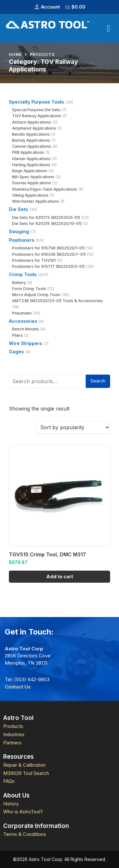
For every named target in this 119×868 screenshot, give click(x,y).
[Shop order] (73, 427)
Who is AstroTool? (23, 812)
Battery (19, 283)
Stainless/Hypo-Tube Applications (45, 189)
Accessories (23, 321)
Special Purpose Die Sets (36, 110)
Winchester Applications (36, 201)
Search (98, 381)
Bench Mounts (26, 329)
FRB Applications (28, 152)
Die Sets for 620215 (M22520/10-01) (47, 224)
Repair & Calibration (24, 765)
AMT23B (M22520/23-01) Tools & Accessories (57, 301)
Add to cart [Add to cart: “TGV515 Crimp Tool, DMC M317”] (60, 576)
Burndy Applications (31, 140)
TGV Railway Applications (37, 116)
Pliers (17, 335)
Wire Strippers (25, 343)
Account (50, 7)
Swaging (19, 231)
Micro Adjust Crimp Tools (36, 295)
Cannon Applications (32, 146)
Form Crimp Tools (29, 289)
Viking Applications (30, 195)
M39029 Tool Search (26, 773)
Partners (12, 743)
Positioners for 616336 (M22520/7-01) (49, 254)
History (11, 804)
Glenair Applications (31, 159)
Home (15, 55)
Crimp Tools (23, 274)
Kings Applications (30, 171)
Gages (16, 352)
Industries (14, 734)
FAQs (9, 781)
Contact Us (18, 687)
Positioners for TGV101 (34, 260)
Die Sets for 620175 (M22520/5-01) (46, 217)
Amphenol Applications (34, 128)
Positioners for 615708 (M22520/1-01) (48, 248)
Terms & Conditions (25, 834)
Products (42, 55)
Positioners (22, 240)
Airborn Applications (32, 122)
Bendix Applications (31, 134)
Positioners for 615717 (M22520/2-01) (48, 266)
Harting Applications (31, 165)
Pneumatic (22, 313)
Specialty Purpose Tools (36, 102)
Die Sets (18, 209)
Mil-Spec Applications (33, 177)
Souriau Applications (32, 183)
